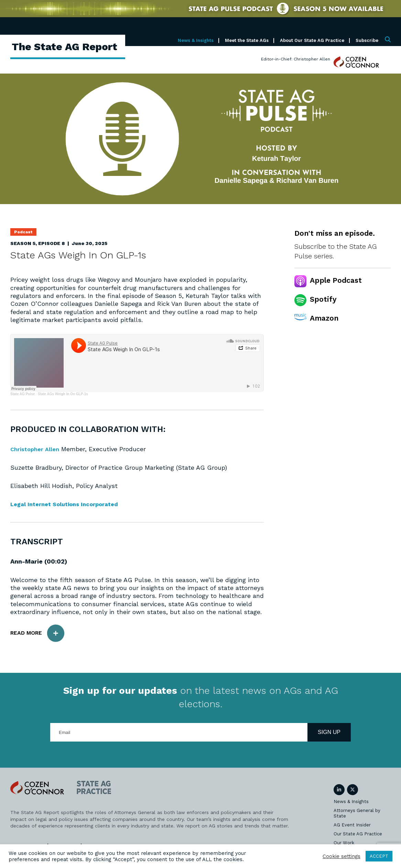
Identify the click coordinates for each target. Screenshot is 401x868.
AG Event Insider (352, 825)
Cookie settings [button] (342, 856)
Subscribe (367, 40)
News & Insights (196, 40)
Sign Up (329, 732)
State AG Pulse (23, 394)
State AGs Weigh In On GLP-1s (63, 394)
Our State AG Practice (358, 833)
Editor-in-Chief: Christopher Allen (296, 59)
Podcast (23, 232)
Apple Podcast (336, 280)
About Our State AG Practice (312, 40)
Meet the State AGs (247, 40)
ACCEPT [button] (379, 856)
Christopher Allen (36, 449)
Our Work (344, 842)
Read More (41, 633)
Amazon (324, 318)
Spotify (323, 299)
